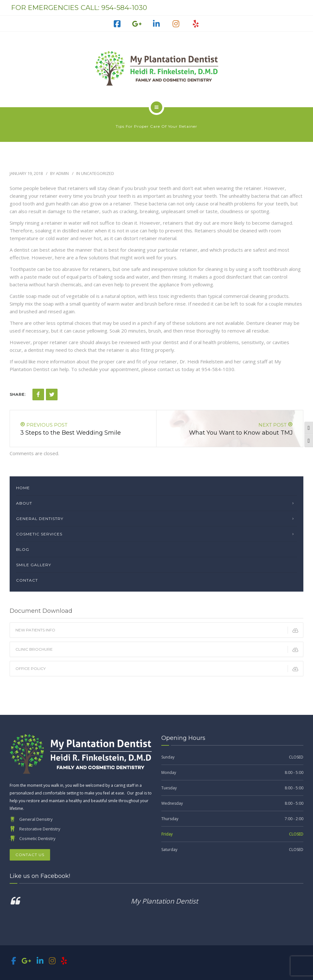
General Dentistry (40, 519)
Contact (27, 580)
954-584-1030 (124, 8)
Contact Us (30, 855)
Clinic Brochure (159, 649)
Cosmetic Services (39, 534)
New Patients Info (159, 630)
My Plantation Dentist (164, 901)
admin (62, 173)
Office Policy (159, 669)
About (24, 503)
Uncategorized (98, 173)
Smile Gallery (34, 565)
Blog (23, 549)
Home (23, 488)
